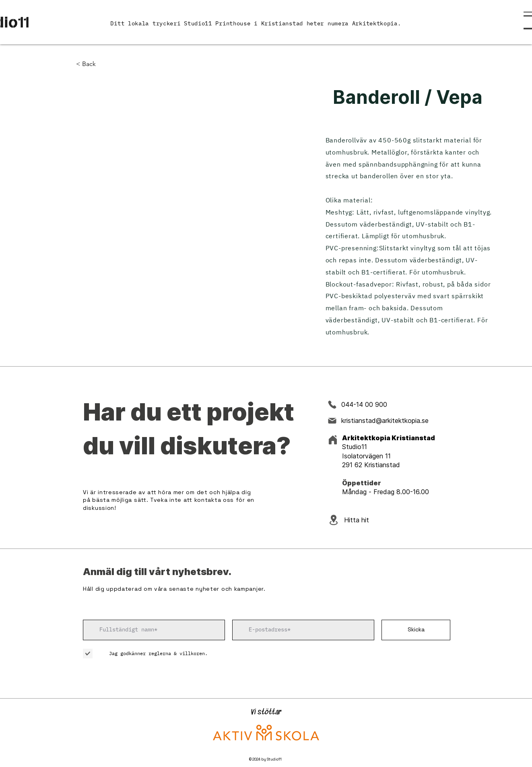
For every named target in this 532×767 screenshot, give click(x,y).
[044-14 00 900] (370, 404)
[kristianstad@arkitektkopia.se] (388, 421)
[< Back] (92, 64)
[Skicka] (416, 630)
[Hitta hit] (369, 520)
